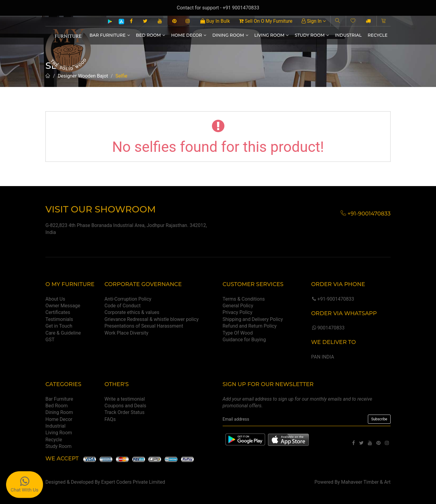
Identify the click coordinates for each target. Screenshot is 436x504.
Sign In (314, 21)
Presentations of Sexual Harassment (144, 326)
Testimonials (59, 319)
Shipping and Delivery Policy (253, 319)
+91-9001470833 (332, 299)
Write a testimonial (125, 399)
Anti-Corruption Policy (128, 299)
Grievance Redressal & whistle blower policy (152, 319)
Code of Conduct (123, 306)
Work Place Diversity (126, 333)
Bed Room (150, 35)
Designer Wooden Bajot (83, 76)
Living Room (272, 35)
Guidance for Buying (244, 340)
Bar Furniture (110, 35)
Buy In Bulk (215, 21)
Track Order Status (124, 412)
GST (50, 340)
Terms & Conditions (244, 299)
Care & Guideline (63, 333)
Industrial (348, 35)
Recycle (378, 35)
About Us (55, 299)
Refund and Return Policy (250, 326)
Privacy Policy (238, 312)
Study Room (312, 35)
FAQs (110, 419)
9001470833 (328, 328)
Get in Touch (59, 326)
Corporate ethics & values (132, 312)
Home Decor (189, 35)
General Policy (238, 306)
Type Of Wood (238, 333)
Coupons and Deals (125, 406)
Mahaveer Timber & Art (366, 482)
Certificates (58, 312)
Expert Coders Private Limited (133, 482)
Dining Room (230, 35)
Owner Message (63, 306)
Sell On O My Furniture (266, 21)
